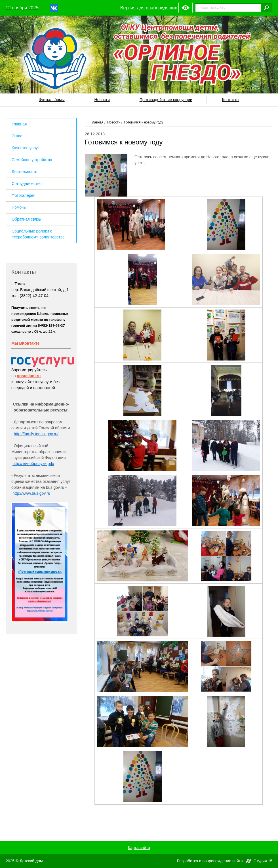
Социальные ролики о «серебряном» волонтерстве (38, 234)
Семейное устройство (32, 160)
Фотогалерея (24, 195)
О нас (17, 136)
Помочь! (19, 207)
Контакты (231, 100)
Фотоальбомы (52, 100)
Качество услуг (25, 148)
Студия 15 (263, 861)
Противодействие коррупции (166, 100)
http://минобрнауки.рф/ (33, 464)
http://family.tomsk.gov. (34, 434)
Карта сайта (139, 848)
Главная (97, 122)
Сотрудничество (27, 184)
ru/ (56, 434)
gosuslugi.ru (29, 376)
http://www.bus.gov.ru (31, 493)
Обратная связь (26, 219)
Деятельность (24, 172)
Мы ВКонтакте (25, 343)
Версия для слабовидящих (149, 8)
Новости (102, 100)
